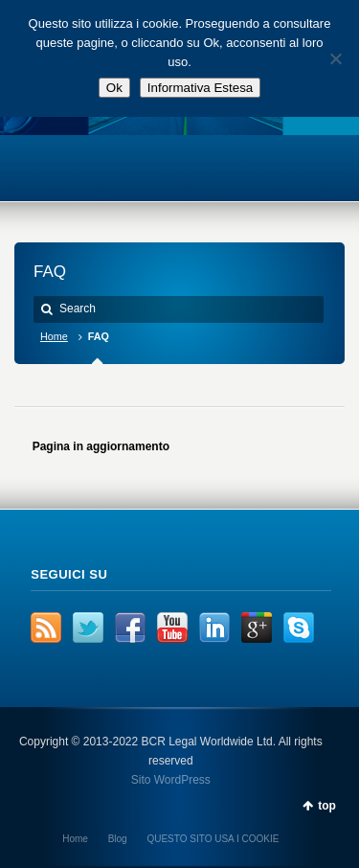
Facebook (130, 628)
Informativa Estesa (200, 88)
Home (54, 336)
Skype (299, 628)
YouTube (172, 628)
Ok (114, 88)
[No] (335, 58)
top (327, 806)
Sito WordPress (171, 780)
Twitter (88, 628)
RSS (46, 628)
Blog (118, 839)
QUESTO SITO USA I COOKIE (213, 839)
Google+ (257, 628)
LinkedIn (214, 628)
